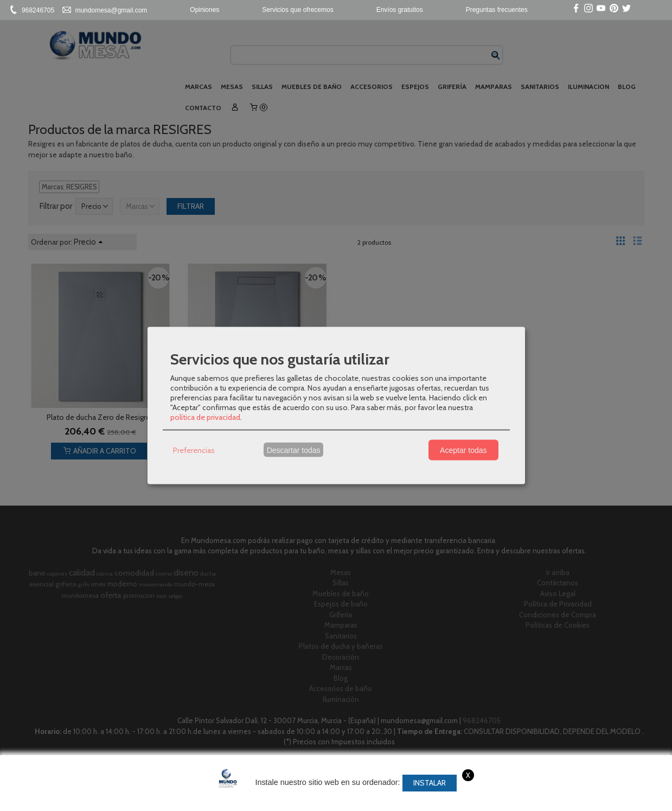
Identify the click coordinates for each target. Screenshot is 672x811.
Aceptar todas (463, 450)
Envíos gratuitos (400, 10)
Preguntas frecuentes (497, 10)
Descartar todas (294, 450)
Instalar (430, 783)
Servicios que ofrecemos (297, 10)
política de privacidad (205, 417)
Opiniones (204, 10)
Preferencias (194, 450)
